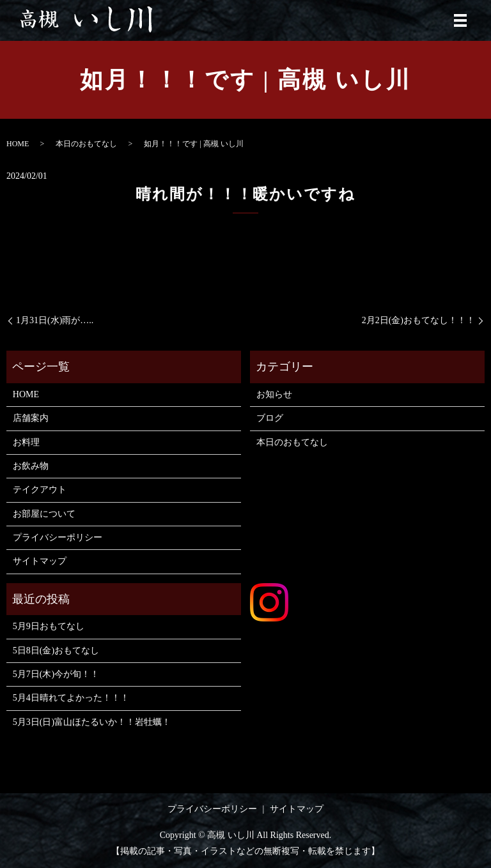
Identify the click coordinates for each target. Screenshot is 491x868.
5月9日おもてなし (49, 626)
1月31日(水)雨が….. (55, 320)
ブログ (270, 418)
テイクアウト (40, 490)
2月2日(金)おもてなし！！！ (418, 320)
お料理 (26, 442)
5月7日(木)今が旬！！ (56, 674)
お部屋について (44, 514)
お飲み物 (31, 466)
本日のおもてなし (86, 144)
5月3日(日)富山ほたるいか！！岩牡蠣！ (92, 722)
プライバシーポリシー (58, 537)
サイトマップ (40, 561)
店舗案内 (31, 418)
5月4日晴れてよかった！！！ (71, 698)
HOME (18, 144)
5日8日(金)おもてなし (56, 651)
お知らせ (274, 394)
